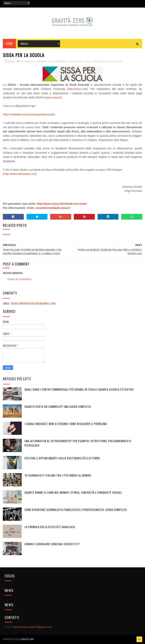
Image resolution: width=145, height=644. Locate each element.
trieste (119, 61)
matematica (61, 61)
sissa (88, 61)
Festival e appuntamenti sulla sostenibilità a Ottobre (62, 458)
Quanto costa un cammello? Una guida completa (58, 406)
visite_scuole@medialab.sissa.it (48, 208)
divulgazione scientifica (33, 61)
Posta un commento (19, 279)
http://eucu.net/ (78, 89)
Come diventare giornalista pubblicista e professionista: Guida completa (76, 510)
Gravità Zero (27, 639)
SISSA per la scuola (103, 61)
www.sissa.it (53, 97)
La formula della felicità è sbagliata (50, 527)
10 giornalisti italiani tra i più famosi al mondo (58, 475)
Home (9, 44)
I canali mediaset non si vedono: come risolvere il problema (66, 424)
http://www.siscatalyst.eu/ (20, 174)
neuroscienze (76, 61)
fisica (50, 61)
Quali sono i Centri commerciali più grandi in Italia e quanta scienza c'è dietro (79, 389)
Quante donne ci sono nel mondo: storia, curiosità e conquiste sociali (73, 492)
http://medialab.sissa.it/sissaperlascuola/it (29, 114)
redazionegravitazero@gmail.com (33, 303)
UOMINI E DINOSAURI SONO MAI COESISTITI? (52, 544)
